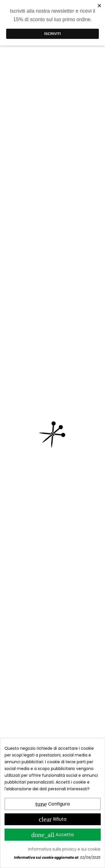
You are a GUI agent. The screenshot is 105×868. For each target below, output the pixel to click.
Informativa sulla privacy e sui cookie (64, 849)
